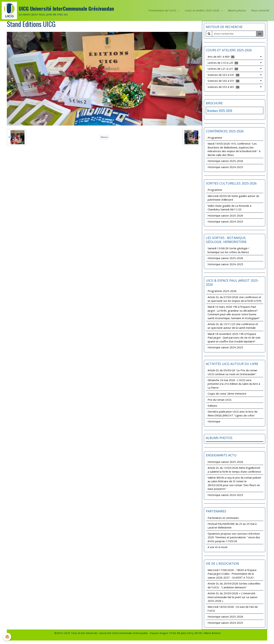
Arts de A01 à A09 (221, 57)
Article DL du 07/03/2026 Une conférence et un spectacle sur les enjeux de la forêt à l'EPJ (234, 299)
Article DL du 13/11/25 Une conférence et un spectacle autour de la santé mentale (233, 326)
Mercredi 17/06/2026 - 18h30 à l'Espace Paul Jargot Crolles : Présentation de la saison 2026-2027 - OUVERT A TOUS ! (232, 574)
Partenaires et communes (223, 518)
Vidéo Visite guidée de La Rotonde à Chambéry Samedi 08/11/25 (229, 208)
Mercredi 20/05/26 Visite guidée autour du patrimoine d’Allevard (233, 198)
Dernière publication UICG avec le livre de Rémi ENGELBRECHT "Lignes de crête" (232, 413)
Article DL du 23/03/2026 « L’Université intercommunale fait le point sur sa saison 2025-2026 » (232, 597)
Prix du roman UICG (219, 400)
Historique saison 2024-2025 (225, 167)
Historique (214, 421)
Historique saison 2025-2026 (225, 161)
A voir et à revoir (218, 547)
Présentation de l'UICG (163, 10)
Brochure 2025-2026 (220, 111)
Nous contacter (260, 10)
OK (260, 34)
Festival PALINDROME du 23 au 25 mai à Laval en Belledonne (232, 526)
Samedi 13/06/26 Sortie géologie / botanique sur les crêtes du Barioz (228, 250)
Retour (104, 137)
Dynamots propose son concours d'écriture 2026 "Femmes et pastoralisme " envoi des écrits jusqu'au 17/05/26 (234, 537)
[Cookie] (7, 637)
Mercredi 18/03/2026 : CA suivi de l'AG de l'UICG (233, 609)
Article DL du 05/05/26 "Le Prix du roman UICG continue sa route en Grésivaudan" (232, 372)
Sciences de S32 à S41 (223, 75)
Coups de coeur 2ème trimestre (227, 394)
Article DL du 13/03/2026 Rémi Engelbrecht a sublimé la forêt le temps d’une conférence (234, 470)
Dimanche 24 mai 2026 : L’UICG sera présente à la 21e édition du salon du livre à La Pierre (234, 384)
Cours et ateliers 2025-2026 (202, 10)
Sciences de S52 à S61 (223, 87)
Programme (215, 138)
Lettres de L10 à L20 (223, 63)
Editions (212, 406)
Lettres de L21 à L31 (223, 69)
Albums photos (237, 10)
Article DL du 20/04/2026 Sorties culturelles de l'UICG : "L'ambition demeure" (234, 585)
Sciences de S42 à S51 (223, 81)
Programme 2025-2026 (222, 291)
